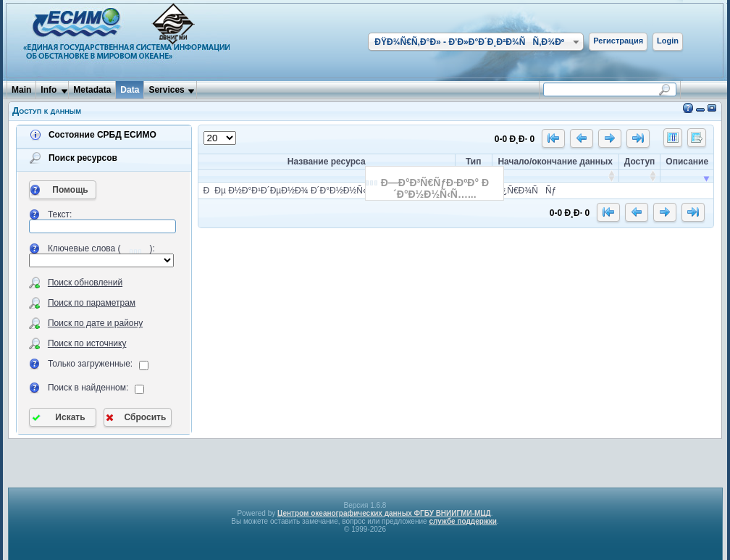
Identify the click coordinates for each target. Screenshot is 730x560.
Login (668, 41)
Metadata (92, 90)
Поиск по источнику (87, 343)
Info (49, 90)
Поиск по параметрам (92, 303)
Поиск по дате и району (95, 323)
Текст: (60, 214)
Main (21, 90)
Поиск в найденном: (88, 388)
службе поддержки (463, 521)
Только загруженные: (90, 364)
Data (130, 90)
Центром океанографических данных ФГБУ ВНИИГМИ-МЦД (384, 513)
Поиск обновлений (85, 283)
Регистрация (618, 41)
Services (166, 90)
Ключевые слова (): (101, 248)
